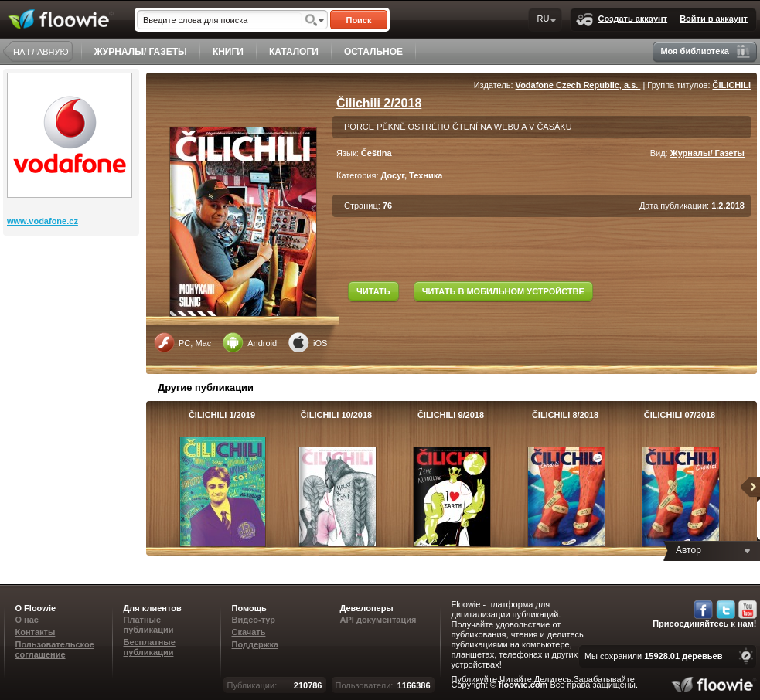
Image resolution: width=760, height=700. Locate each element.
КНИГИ (228, 52)
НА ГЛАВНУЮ (41, 52)
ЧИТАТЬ (373, 291)
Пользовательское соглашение (55, 649)
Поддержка (256, 644)
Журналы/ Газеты (707, 153)
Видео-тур (254, 620)
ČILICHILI (732, 85)
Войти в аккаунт (714, 19)
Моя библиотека (705, 51)
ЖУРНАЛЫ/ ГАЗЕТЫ (141, 52)
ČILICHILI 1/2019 (222, 415)
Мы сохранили (654, 656)
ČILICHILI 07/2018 (680, 415)
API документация (378, 620)
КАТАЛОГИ (294, 52)
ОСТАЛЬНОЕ (373, 52)
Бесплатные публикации (150, 647)
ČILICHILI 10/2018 (336, 415)
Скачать (249, 632)
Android (250, 342)
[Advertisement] (73, 297)
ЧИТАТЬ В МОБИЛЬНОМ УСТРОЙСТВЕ (503, 291)
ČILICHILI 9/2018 (451, 415)
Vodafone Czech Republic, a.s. (578, 85)
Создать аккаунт (622, 20)
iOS (308, 342)
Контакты (36, 632)
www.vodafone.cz (43, 221)
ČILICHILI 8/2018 (565, 415)
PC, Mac (182, 342)
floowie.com (523, 685)
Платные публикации (149, 625)
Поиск (358, 20)
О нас (27, 620)
